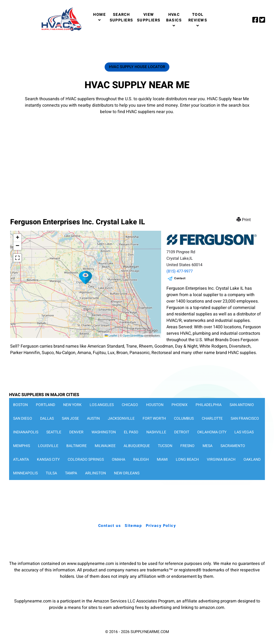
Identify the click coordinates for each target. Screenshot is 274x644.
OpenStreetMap (133, 336)
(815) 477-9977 (180, 271)
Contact (180, 278)
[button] (86, 278)
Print (244, 220)
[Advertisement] (137, 161)
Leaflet (111, 336)
